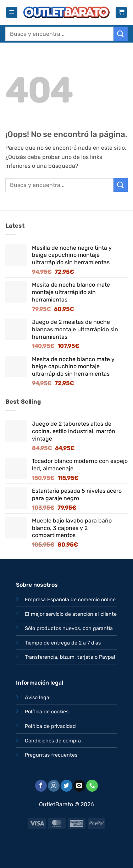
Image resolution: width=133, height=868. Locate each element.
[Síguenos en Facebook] (41, 786)
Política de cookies (47, 712)
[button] (12, 13)
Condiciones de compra (53, 741)
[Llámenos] (92, 786)
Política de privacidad (50, 726)
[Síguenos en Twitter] (66, 786)
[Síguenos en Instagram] (54, 786)
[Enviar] (121, 34)
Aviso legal (38, 698)
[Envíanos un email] (79, 786)
